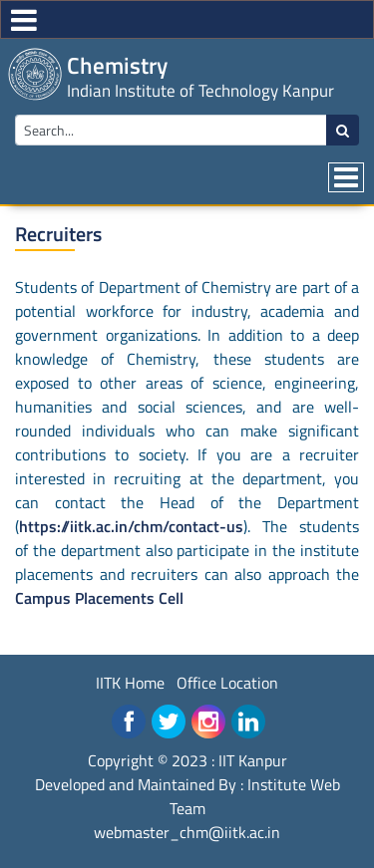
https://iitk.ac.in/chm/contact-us (131, 526)
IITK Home (130, 683)
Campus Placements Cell (99, 598)
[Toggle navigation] (346, 177)
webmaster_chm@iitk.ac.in (187, 832)
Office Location (227, 683)
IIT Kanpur (253, 760)
